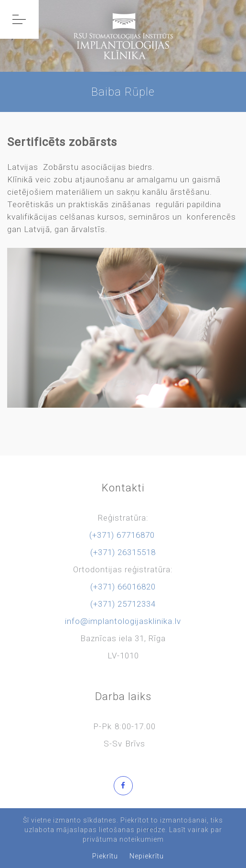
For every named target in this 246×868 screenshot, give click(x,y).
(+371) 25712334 (123, 604)
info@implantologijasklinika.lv (123, 621)
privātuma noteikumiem (123, 839)
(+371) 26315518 (123, 552)
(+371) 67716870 (122, 535)
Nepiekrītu (147, 856)
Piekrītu (105, 856)
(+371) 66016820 (123, 587)
